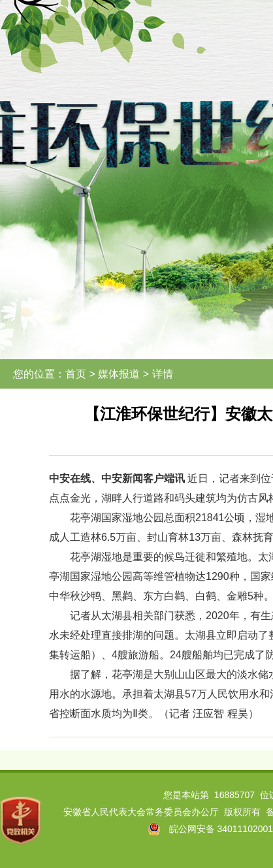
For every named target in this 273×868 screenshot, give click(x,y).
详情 (163, 374)
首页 (76, 374)
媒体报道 (119, 374)
